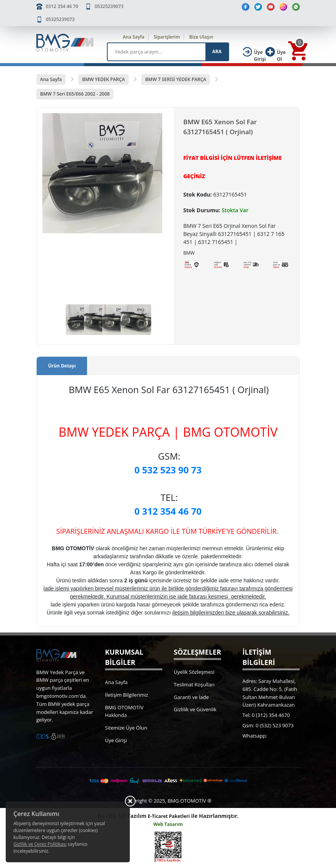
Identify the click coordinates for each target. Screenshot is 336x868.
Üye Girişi (116, 740)
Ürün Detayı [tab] (62, 366)
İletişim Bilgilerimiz (127, 695)
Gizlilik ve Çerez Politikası (40, 844)
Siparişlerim (167, 37)
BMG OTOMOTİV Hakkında (124, 711)
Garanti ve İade (191, 697)
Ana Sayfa (133, 37)
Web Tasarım (168, 824)
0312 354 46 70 (62, 6)
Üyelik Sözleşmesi (194, 672)
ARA (217, 51)
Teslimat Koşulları (194, 684)
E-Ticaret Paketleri (169, 816)
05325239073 (109, 6)
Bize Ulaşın (201, 37)
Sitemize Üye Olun (126, 728)
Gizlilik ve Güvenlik (195, 709)
